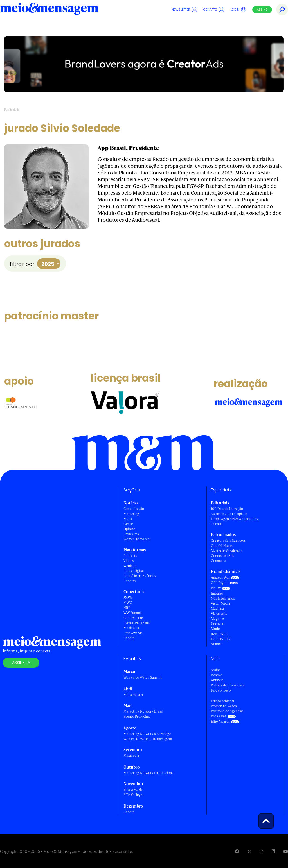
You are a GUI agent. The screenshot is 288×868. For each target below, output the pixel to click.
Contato (214, 10)
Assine (262, 10)
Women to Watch (224, 706)
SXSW (128, 598)
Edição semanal (222, 701)
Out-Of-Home (222, 546)
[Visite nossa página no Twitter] (249, 851)
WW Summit (133, 613)
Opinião (129, 529)
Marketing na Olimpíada (229, 514)
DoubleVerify (221, 639)
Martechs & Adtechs (227, 551)
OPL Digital (220, 583)
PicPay (216, 588)
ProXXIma (131, 534)
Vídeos (129, 561)
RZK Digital (220, 634)
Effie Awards (133, 633)
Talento (217, 524)
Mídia (128, 519)
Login (238, 10)
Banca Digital (134, 571)
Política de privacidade (228, 685)
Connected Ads (222, 556)
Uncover (217, 624)
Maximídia (131, 628)
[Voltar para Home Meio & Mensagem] (49, 10)
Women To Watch (137, 539)
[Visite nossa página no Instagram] (262, 851)
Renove (217, 675)
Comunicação (134, 509)
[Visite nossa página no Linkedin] (273, 851)
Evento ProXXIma (137, 623)
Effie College (133, 795)
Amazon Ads (220, 577)
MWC (128, 603)
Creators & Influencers (228, 540)
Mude (215, 629)
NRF (127, 608)
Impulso (217, 593)
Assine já (21, 663)
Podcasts (130, 556)
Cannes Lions (133, 618)
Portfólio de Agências (140, 576)
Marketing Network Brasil (143, 711)
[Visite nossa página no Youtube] (286, 851)
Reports (130, 581)
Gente (128, 524)
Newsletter (184, 10)
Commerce (219, 561)
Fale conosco (221, 690)
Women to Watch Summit (143, 677)
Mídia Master (133, 695)
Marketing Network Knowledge (147, 734)
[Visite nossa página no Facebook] (237, 851)
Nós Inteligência (223, 598)
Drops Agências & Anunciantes (234, 519)
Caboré (129, 638)
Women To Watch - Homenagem (148, 739)
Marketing (131, 514)
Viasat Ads (219, 614)
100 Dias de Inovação (227, 509)
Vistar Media (220, 603)
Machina (217, 608)
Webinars (130, 566)
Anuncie (217, 680)
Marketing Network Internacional (149, 773)
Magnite (217, 619)
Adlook (216, 644)
